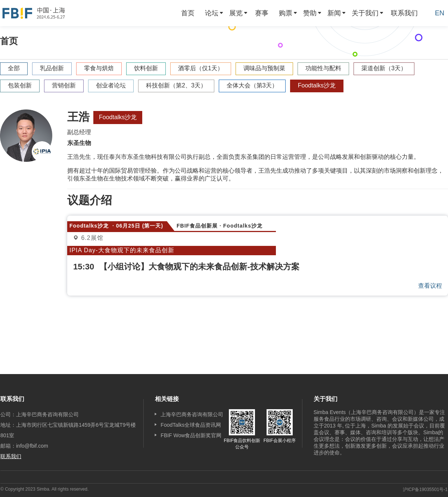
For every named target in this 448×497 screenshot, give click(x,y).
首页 (188, 13)
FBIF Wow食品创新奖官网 (191, 435)
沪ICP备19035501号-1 (425, 490)
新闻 (334, 13)
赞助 (310, 13)
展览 (236, 13)
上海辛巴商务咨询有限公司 (192, 414)
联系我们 (404, 13)
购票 (286, 13)
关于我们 (365, 13)
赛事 (262, 13)
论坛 (212, 13)
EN (440, 13)
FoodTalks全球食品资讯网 (191, 425)
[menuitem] (188, 13)
